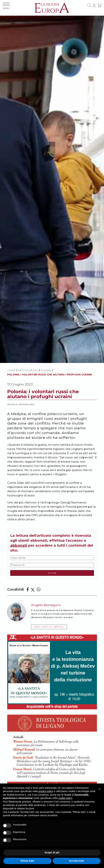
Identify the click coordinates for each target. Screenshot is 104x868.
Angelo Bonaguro (21, 404)
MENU (6, 6)
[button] (99, 789)
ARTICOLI (24, 370)
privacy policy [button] (46, 791)
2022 (35, 370)
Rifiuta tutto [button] (27, 861)
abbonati (19, 545)
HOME (11, 370)
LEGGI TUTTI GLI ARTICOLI (49, 627)
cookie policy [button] (65, 798)
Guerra (46, 370)
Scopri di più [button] (52, 853)
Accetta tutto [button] (77, 861)
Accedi (52, 573)
